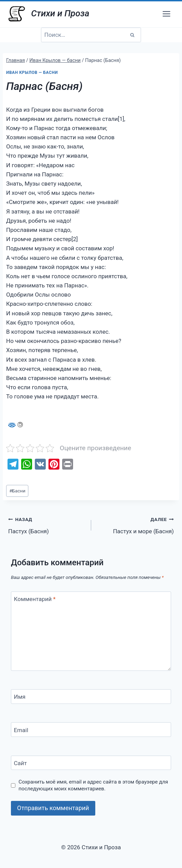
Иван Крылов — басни (32, 73)
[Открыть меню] (166, 14)
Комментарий (35, 599)
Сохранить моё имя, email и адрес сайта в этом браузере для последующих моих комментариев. (93, 785)
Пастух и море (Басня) (136, 525)
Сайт (20, 763)
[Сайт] (91, 763)
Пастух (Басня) (47, 525)
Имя (20, 697)
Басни (17, 491)
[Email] (91, 730)
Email (21, 730)
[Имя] (91, 697)
